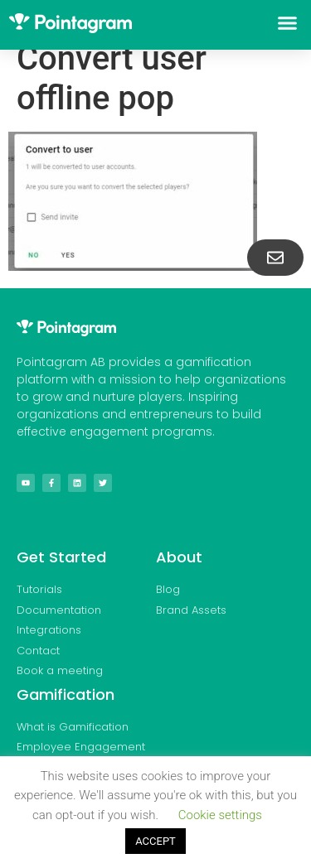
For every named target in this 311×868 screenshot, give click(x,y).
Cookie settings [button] (220, 815)
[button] (288, 23)
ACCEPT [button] (155, 841)
